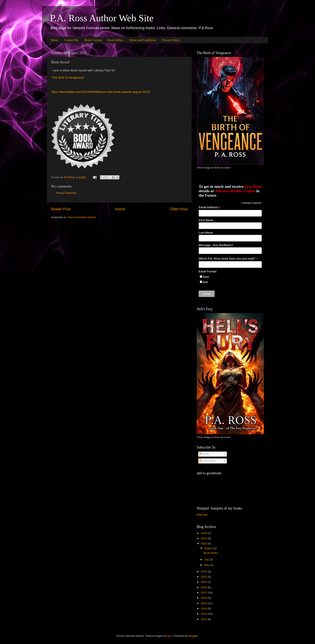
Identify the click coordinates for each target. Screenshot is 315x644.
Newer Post (61, 209)
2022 (204, 572)
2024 (204, 538)
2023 (204, 544)
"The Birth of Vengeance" (68, 78)
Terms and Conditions (143, 40)
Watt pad (202, 515)
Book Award (211, 553)
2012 (204, 619)
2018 (204, 587)
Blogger (193, 636)
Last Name (206, 233)
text (205, 282)
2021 (204, 577)
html (206, 277)
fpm (170, 636)
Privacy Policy (171, 40)
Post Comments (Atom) (82, 217)
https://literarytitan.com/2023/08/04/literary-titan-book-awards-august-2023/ (101, 92)
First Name (206, 220)
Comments (207, 461)
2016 (204, 598)
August (209, 548)
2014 (204, 609)
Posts (204, 454)
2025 (204, 533)
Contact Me (71, 40)
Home (55, 40)
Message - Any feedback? (216, 245)
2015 (204, 603)
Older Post (179, 209)
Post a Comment (66, 193)
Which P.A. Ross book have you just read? (228, 259)
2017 (204, 593)
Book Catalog (93, 40)
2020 (204, 582)
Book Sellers (115, 40)
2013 (204, 614)
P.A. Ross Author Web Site (102, 18)
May (207, 565)
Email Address (210, 207)
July (207, 559)
